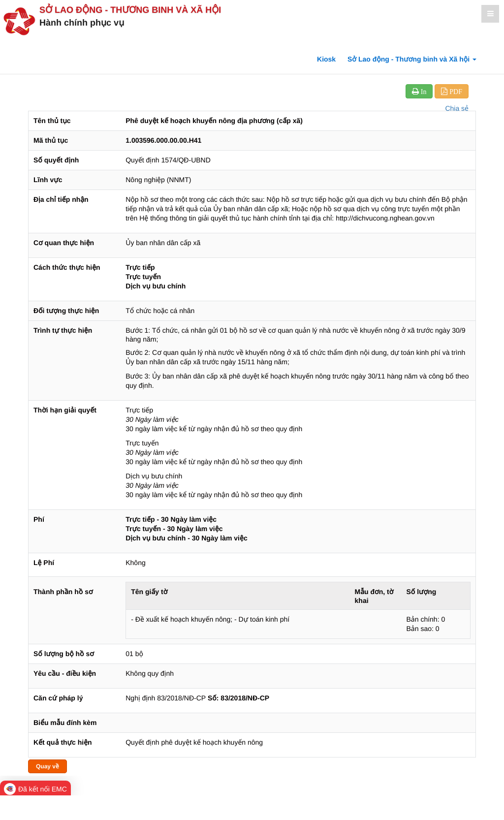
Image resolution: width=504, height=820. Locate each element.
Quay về (47, 766)
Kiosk (326, 59)
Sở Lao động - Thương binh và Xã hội (130, 10)
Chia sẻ (457, 108)
